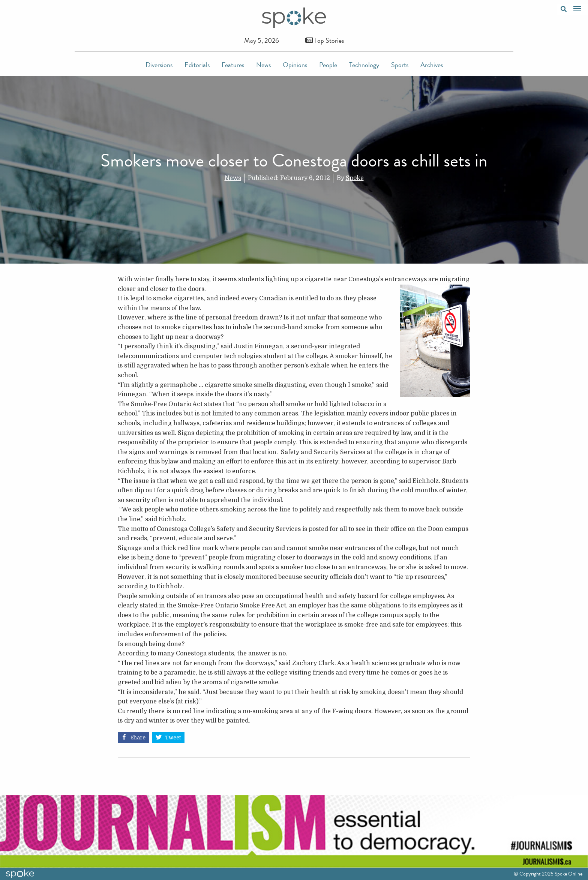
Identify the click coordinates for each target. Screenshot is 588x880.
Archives (432, 65)
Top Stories (325, 40)
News (263, 65)
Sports (400, 65)
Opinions (295, 65)
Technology (364, 65)
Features (233, 65)
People (328, 65)
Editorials (197, 65)
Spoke (355, 178)
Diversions (159, 65)
